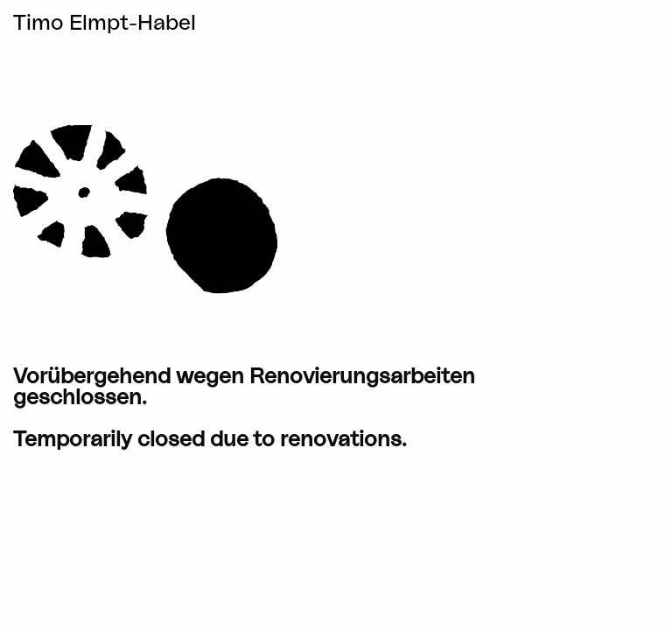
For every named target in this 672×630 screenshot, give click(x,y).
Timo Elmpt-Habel (105, 24)
